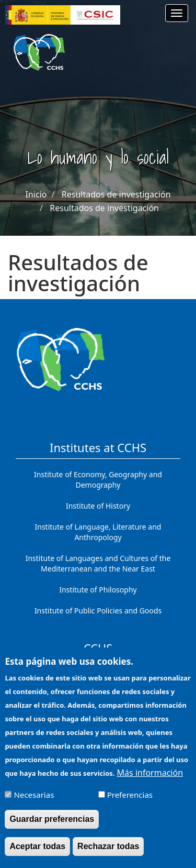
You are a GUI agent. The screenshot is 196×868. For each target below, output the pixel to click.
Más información (150, 779)
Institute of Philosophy (98, 590)
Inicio (36, 194)
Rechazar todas (108, 853)
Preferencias (130, 801)
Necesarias (34, 801)
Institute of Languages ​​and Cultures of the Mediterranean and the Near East (98, 563)
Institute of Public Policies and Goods (98, 611)
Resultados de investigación (116, 194)
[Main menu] (177, 13)
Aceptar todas (37, 853)
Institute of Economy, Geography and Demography (98, 480)
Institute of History (98, 506)
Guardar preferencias (52, 825)
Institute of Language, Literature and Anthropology (98, 532)
